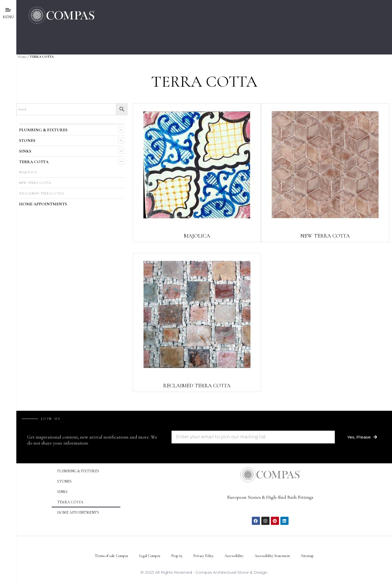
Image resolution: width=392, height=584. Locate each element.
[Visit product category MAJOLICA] (197, 173)
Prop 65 (177, 556)
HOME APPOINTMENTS (43, 204)
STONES (27, 141)
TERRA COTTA (34, 162)
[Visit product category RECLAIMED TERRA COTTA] (197, 323)
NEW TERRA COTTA (35, 183)
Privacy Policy (203, 556)
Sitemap (307, 556)
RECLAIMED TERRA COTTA (42, 193)
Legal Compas (150, 556)
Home (22, 57)
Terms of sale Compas (111, 556)
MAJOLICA (28, 172)
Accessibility (234, 556)
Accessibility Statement (272, 556)
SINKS (25, 151)
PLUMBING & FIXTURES (43, 130)
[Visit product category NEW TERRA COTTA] (325, 173)
